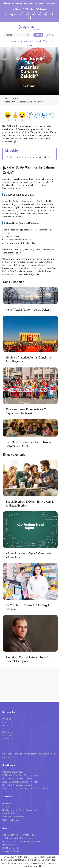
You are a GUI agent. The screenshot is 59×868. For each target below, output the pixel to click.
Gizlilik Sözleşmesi (11, 820)
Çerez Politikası (10, 813)
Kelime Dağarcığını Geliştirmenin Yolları (20, 782)
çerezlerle (38, 863)
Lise (4, 722)
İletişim (7, 3)
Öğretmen (7, 732)
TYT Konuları (29, 9)
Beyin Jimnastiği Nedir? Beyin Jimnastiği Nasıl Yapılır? (27, 788)
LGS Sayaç (17, 9)
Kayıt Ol (50, 35)
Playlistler (7, 735)
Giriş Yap (38, 35)
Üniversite (7, 725)
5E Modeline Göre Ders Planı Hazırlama (20, 775)
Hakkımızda (17, 3)
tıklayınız (33, 866)
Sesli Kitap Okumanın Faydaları (17, 785)
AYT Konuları (41, 9)
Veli (4, 729)
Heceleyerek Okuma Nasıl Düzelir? (18, 778)
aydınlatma (18, 860)
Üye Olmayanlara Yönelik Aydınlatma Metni (22, 810)
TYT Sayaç (39, 3)
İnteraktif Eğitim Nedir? (13, 772)
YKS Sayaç (28, 3)
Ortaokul (13, 98)
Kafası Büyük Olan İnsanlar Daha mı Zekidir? (30, 157)
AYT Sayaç (50, 3)
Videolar (6, 738)
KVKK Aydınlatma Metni (13, 817)
